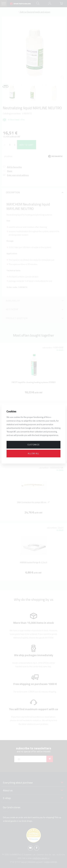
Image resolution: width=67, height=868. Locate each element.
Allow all (33, 453)
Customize (34, 445)
